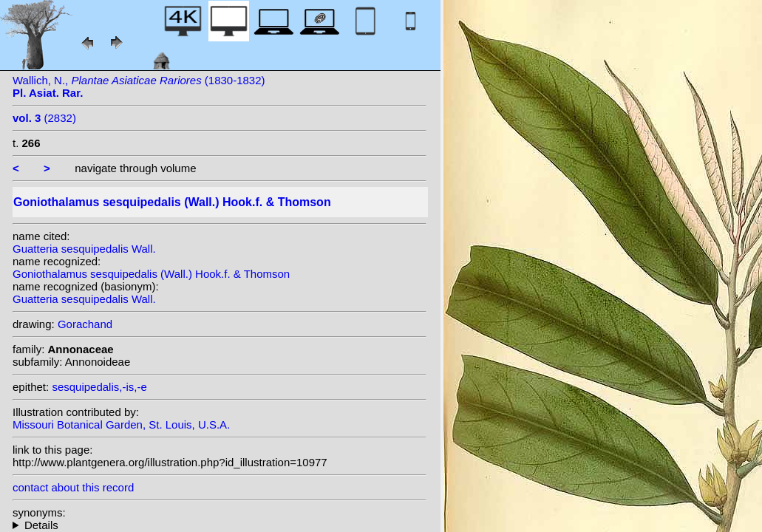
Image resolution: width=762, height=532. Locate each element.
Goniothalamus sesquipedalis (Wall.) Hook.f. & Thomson (151, 274)
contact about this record (73, 487)
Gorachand (85, 324)
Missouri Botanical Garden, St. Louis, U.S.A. (121, 424)
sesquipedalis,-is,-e (99, 387)
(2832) (44, 118)
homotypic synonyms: (220, 525)
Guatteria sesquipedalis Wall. (84, 249)
